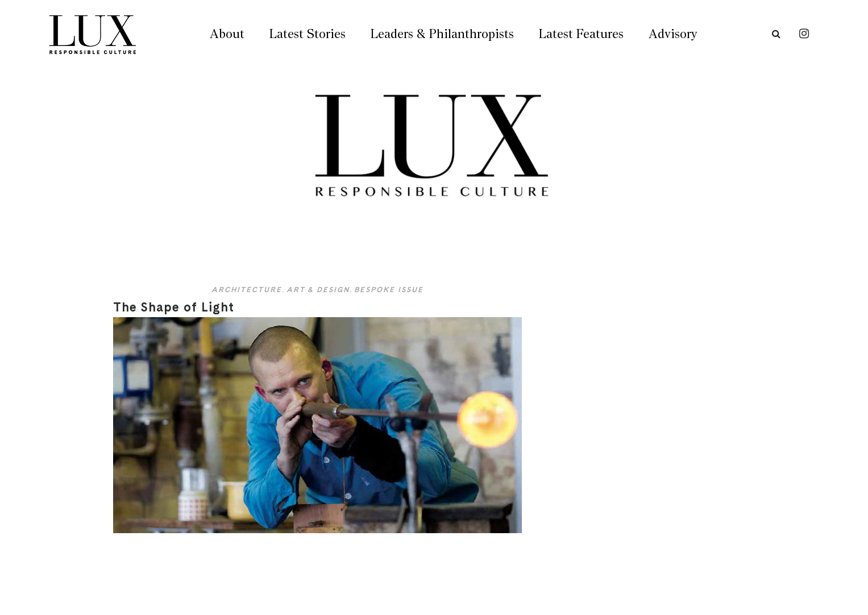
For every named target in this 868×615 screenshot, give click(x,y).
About (227, 34)
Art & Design (318, 290)
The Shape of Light (174, 307)
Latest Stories (308, 34)
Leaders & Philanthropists (442, 34)
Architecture (247, 290)
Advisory (673, 34)
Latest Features (581, 34)
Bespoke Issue (389, 290)
